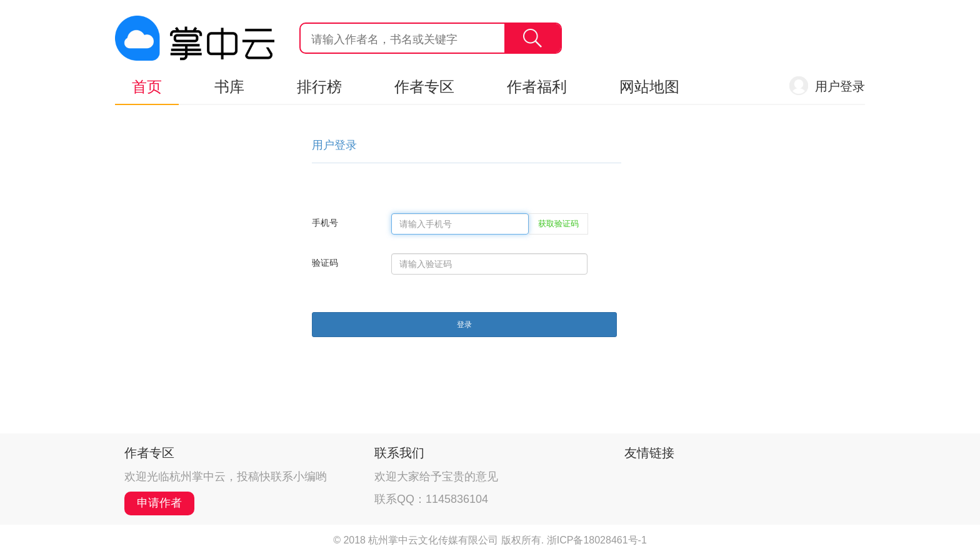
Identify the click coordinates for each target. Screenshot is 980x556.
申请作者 (159, 503)
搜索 (532, 38)
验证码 (325, 263)
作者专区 (424, 87)
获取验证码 (558, 224)
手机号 (325, 223)
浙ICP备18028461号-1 (597, 540)
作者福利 (537, 87)
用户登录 (840, 86)
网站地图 (649, 87)
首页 (147, 87)
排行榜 (319, 87)
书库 (229, 87)
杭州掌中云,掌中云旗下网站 (195, 38)
